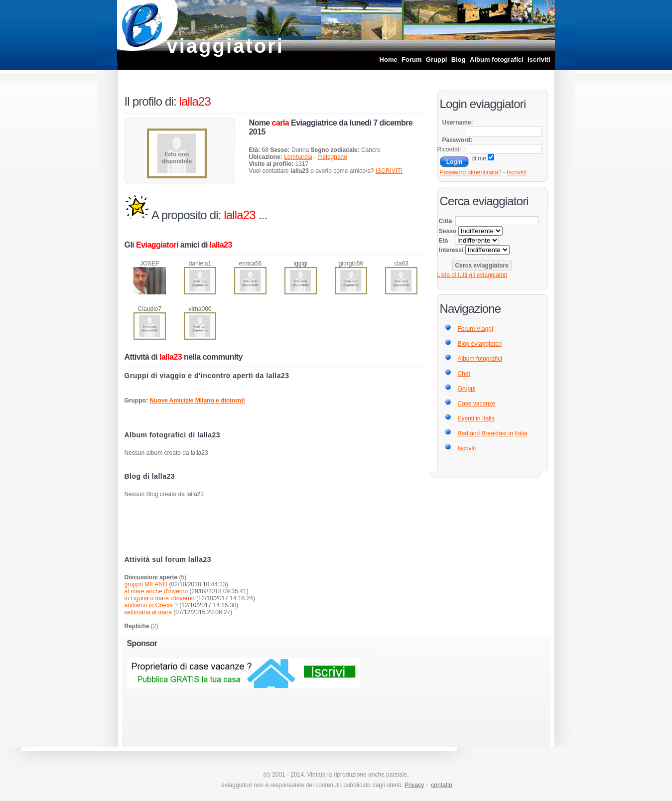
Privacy (414, 785)
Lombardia (298, 157)
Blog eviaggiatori (480, 344)
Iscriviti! (517, 172)
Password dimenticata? (471, 172)
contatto (442, 785)
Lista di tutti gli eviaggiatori (472, 275)
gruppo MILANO (147, 584)
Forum (411, 60)
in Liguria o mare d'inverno (160, 598)
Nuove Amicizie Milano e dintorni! (197, 400)
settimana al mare (148, 612)
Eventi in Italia (476, 418)
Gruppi (437, 60)
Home (389, 60)
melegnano (333, 157)
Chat (464, 374)
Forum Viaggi (475, 329)
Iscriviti (539, 60)
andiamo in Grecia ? (151, 605)
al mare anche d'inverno (157, 591)
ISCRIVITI (389, 171)
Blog (459, 60)
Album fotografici (497, 60)
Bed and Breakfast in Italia (493, 433)
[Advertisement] (276, 529)
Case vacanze (477, 403)
